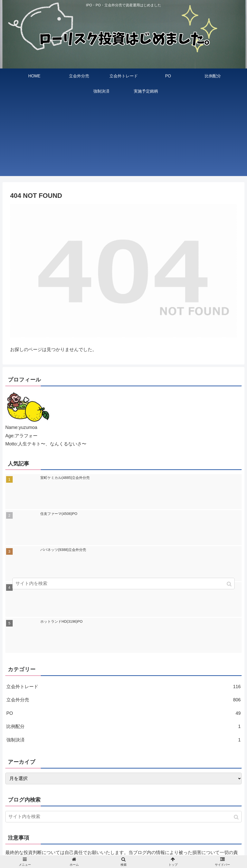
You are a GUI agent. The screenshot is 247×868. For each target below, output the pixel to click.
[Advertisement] (124, 141)
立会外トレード (124, 687)
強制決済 (124, 740)
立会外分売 (124, 700)
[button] (237, 817)
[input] (124, 817)
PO (124, 713)
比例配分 (124, 726)
